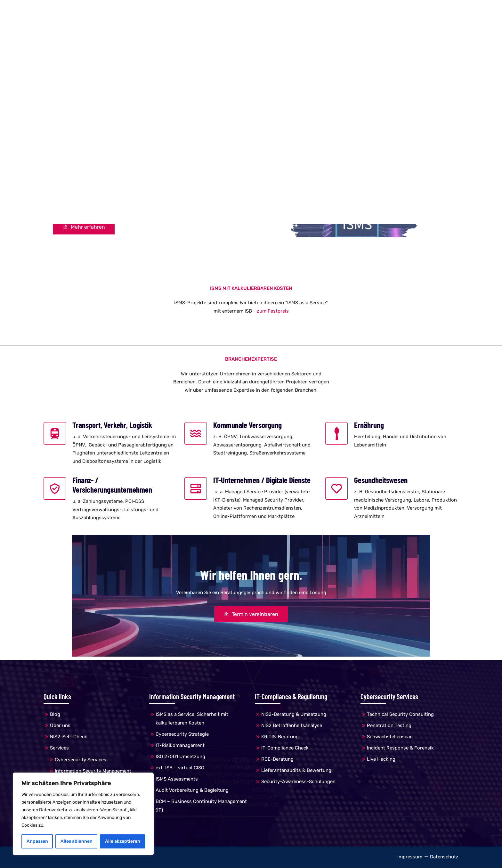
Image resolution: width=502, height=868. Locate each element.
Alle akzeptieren (123, 841)
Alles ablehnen (77, 841)
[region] (83, 814)
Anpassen (37, 841)
